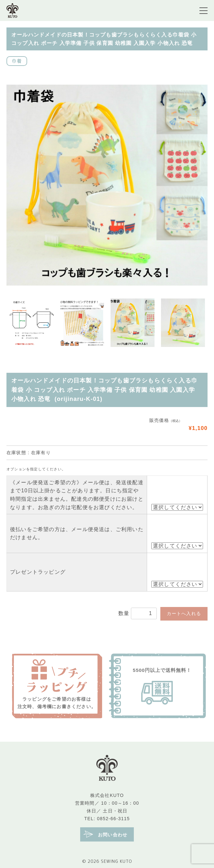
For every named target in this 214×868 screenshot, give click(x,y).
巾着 (17, 61)
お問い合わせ (105, 834)
